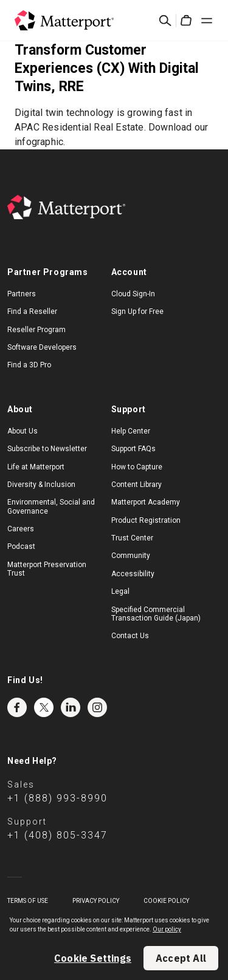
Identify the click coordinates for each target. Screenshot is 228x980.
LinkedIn (71, 707)
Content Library (136, 485)
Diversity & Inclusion (41, 485)
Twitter (44, 707)
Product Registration (146, 520)
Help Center (131, 431)
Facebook (17, 707)
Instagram (97, 707)
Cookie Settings (93, 958)
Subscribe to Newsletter (47, 449)
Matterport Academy (146, 502)
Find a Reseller (32, 311)
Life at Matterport (36, 467)
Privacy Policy (96, 901)
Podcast (21, 546)
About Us (22, 431)
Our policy (167, 929)
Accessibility (133, 574)
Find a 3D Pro (29, 365)
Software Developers (42, 347)
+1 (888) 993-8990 (57, 798)
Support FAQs (133, 449)
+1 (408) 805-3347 (57, 835)
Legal (120, 591)
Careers (21, 529)
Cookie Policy (166, 901)
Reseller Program (36, 330)
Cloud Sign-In (133, 294)
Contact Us (130, 636)
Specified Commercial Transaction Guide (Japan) (156, 614)
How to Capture (137, 467)
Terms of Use (28, 901)
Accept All (181, 958)
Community (131, 556)
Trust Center (132, 538)
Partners (22, 294)
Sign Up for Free (137, 311)
